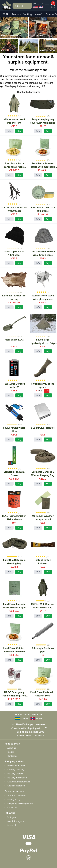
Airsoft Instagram (16, 821)
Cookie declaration (16, 786)
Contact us (12, 756)
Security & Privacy (16, 770)
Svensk (22, 718)
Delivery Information (17, 778)
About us (12, 748)
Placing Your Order (16, 766)
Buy (48, 395)
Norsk (36, 718)
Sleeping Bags (48, 50)
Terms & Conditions (17, 795)
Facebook (12, 825)
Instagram (12, 817)
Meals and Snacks (11, 36)
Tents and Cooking (22, 14)
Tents (24, 50)
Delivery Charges (15, 774)
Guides (11, 752)
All (5, 14)
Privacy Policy (14, 799)
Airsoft (39, 14)
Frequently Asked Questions (21, 803)
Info (9, 131)
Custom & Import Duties (19, 782)
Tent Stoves (37, 36)
